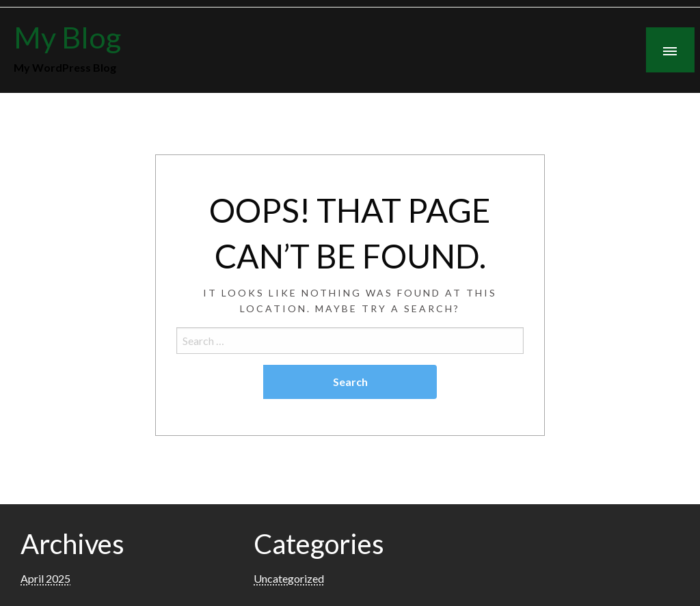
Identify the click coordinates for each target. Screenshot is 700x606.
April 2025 (45, 578)
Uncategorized (289, 578)
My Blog (67, 37)
